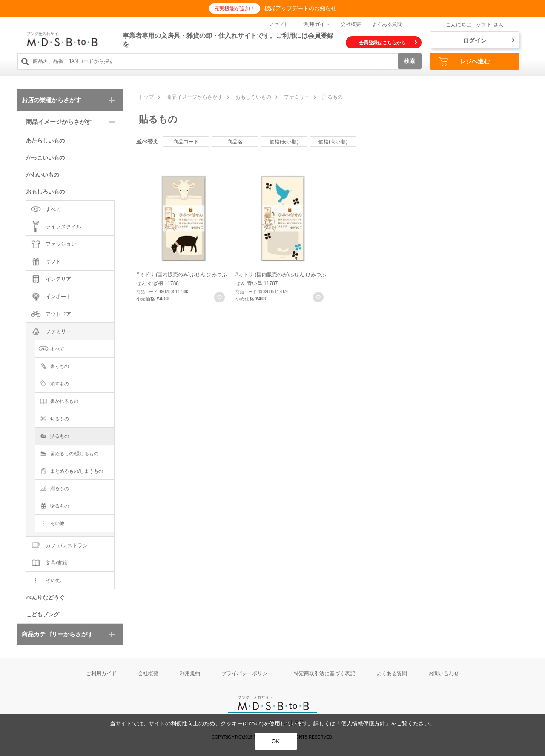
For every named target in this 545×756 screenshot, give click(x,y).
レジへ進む (464, 61)
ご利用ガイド (315, 24)
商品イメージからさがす (195, 97)
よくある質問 (387, 24)
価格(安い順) (284, 142)
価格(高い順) (333, 142)
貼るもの (333, 97)
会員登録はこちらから (388, 43)
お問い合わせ (444, 673)
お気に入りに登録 (219, 297)
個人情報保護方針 (363, 723)
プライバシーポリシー (247, 673)
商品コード (186, 142)
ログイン (489, 40)
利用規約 (190, 673)
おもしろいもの (253, 97)
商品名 (235, 142)
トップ (146, 97)
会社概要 (351, 24)
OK (276, 741)
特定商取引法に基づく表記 (324, 673)
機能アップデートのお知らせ (300, 8)
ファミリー (297, 97)
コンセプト (276, 24)
